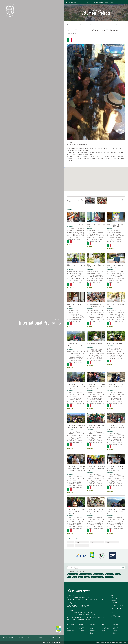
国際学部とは (116, 627)
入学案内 (96, 2)
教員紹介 (80, 634)
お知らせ (80, 632)
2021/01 (101, 542)
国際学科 (115, 630)
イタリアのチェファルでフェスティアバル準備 (106, 24)
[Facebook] (52, 642)
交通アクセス (38, 642)
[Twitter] (50, 642)
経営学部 (81, 625)
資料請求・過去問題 (8, 638)
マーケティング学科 (106, 629)
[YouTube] (57, 642)
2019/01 (116, 542)
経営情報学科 (81, 630)
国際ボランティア (82, 24)
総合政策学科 (93, 630)
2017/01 (78, 545)
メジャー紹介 (89, 2)
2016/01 (86, 545)
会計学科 (103, 630)
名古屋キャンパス (72, 603)
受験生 (103, 642)
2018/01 (71, 545)
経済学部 (93, 625)
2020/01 (108, 542)
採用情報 (114, 600)
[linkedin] (62, 642)
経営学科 (80, 629)
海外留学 (107, 2)
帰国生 (113, 642)
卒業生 (125, 642)
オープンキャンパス (24, 638)
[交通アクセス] (47, 642)
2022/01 (93, 542)
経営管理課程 (71, 625)
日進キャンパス (71, 596)
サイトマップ (115, 596)
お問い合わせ (115, 603)
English (44, 642)
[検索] (123, 568)
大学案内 (71, 2)
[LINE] (55, 642)
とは (69, 627)
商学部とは (104, 627)
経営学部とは (81, 627)
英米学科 (115, 629)
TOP (69, 24)
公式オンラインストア (117, 605)
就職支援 (101, 2)
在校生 (121, 642)
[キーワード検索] (94, 568)
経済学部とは (93, 627)
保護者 (117, 642)
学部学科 (83, 2)
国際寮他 (112, 2)
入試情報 (40, 638)
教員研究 (77, 2)
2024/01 (78, 542)
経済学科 (92, 629)
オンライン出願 (56, 638)
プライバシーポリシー (117, 598)
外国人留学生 (108, 642)
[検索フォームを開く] (125, 2)
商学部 (104, 625)
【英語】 (71, 630)
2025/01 (71, 542)
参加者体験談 (91, 24)
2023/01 (86, 542)
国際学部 (116, 625)
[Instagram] (60, 642)
